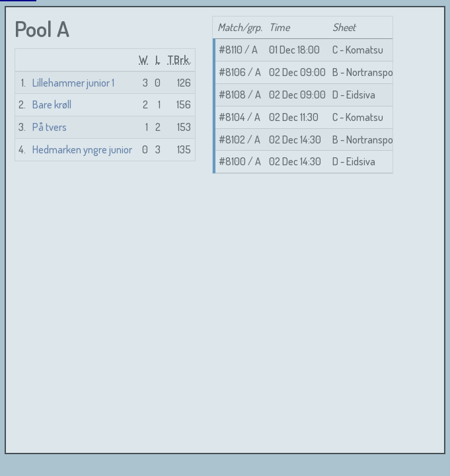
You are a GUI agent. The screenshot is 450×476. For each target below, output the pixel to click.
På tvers (50, 127)
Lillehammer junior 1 (73, 83)
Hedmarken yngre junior (82, 149)
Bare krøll (52, 104)
